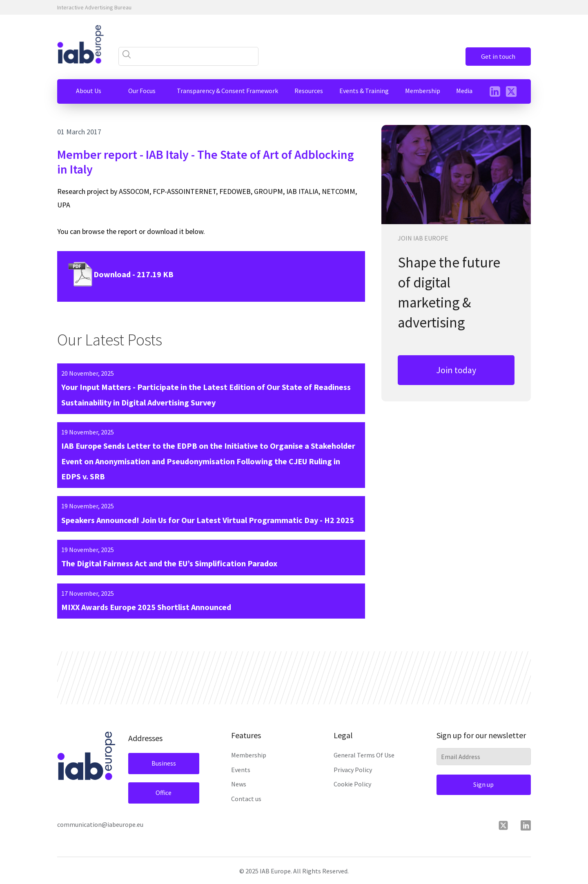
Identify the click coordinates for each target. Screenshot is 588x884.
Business (164, 763)
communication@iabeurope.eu (100, 824)
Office (164, 793)
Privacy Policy (353, 770)
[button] (89, 91)
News (239, 784)
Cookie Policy (352, 784)
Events (241, 770)
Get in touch (498, 56)
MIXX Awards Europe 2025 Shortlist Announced (146, 607)
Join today (456, 370)
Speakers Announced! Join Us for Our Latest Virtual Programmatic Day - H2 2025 (208, 520)
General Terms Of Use (364, 755)
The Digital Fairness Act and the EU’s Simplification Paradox (169, 563)
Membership (249, 755)
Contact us (246, 799)
